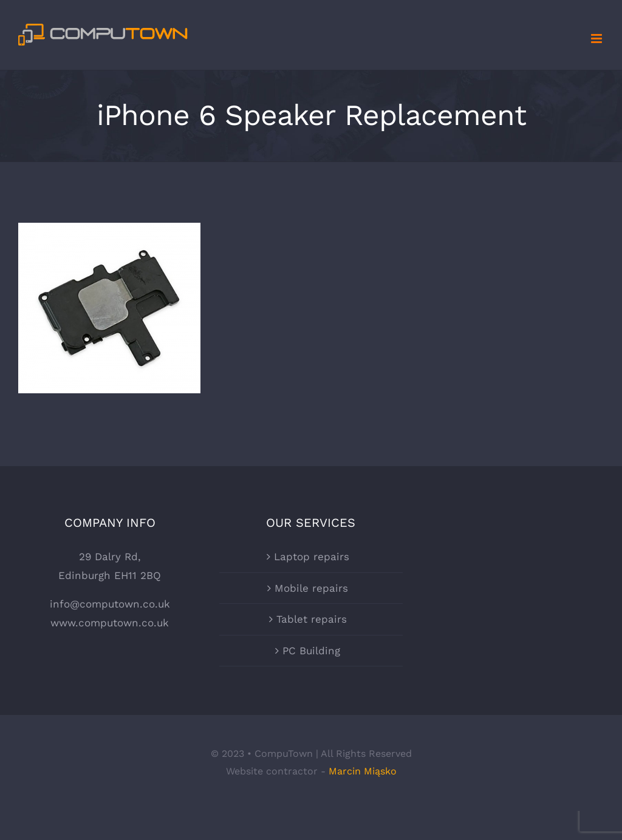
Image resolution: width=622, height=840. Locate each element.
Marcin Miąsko (363, 771)
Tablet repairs (312, 619)
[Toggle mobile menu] (597, 39)
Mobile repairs (311, 588)
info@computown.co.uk (110, 604)
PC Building (311, 651)
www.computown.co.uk (110, 623)
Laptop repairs (312, 557)
